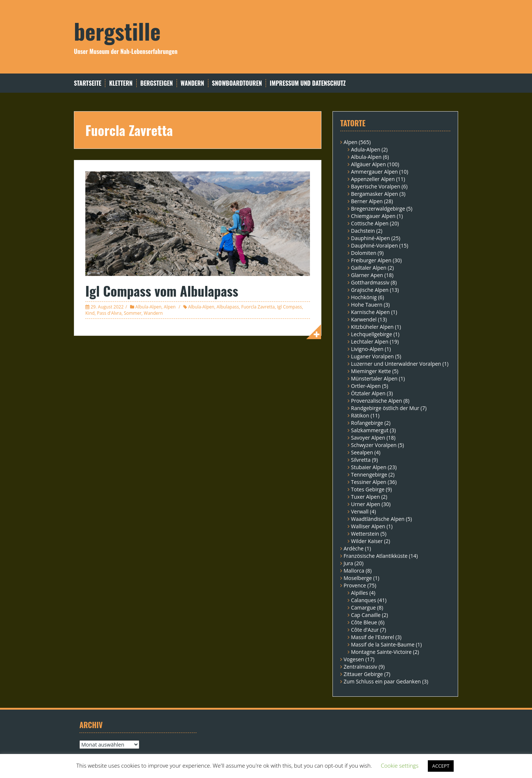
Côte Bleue (364, 622)
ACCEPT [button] (441, 766)
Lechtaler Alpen (370, 342)
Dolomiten (364, 253)
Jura (348, 563)
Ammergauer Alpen (374, 172)
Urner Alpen (366, 504)
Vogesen (354, 659)
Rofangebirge (367, 423)
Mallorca (354, 571)
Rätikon (360, 415)
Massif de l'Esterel (373, 637)
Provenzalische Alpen (376, 401)
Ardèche (354, 548)
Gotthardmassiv (370, 282)
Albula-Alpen (148, 307)
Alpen (170, 307)
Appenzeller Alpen (373, 179)
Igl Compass (289, 307)
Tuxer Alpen (365, 497)
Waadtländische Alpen (378, 519)
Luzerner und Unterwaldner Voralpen (396, 364)
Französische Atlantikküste (376, 556)
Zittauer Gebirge (363, 674)
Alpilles (359, 593)
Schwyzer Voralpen (374, 445)
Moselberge (358, 578)
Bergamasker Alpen (374, 194)
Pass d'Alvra (109, 313)
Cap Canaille (366, 615)
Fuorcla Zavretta (258, 307)
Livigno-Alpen (367, 349)
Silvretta (361, 460)
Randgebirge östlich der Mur (385, 408)
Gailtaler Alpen (369, 268)
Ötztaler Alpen (368, 393)
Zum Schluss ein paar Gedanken (382, 681)
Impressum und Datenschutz (308, 83)
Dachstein (363, 231)
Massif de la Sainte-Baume (383, 644)
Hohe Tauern (367, 305)
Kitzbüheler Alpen (372, 327)
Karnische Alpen (370, 312)
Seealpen (362, 452)
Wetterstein (365, 534)
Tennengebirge (369, 475)
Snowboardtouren (237, 83)
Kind (90, 313)
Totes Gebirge (368, 489)
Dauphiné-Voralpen (374, 245)
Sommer (133, 313)
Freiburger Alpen (371, 260)
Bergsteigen (157, 83)
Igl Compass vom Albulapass (162, 291)
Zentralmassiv (360, 667)
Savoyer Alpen (368, 438)
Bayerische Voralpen (376, 186)
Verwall (360, 511)
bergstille (117, 30)
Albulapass (228, 307)
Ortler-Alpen (366, 386)
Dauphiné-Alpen (371, 238)
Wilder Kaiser (367, 541)
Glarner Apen (367, 275)
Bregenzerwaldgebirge (378, 209)
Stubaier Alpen (369, 467)
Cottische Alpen (370, 223)
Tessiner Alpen (369, 482)
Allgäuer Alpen (369, 164)
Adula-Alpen (366, 149)
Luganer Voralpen (372, 356)
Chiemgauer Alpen (373, 216)
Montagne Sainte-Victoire (381, 652)
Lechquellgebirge (371, 334)
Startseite (88, 83)
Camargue (363, 608)
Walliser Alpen (368, 526)
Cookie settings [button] (400, 765)
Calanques (364, 600)
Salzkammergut (370, 430)
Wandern (192, 83)
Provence (355, 585)
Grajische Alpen (370, 290)
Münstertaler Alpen (374, 378)
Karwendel (364, 319)
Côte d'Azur (365, 630)
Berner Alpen (367, 201)
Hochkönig (364, 297)
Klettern (121, 83)
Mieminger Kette (371, 371)
